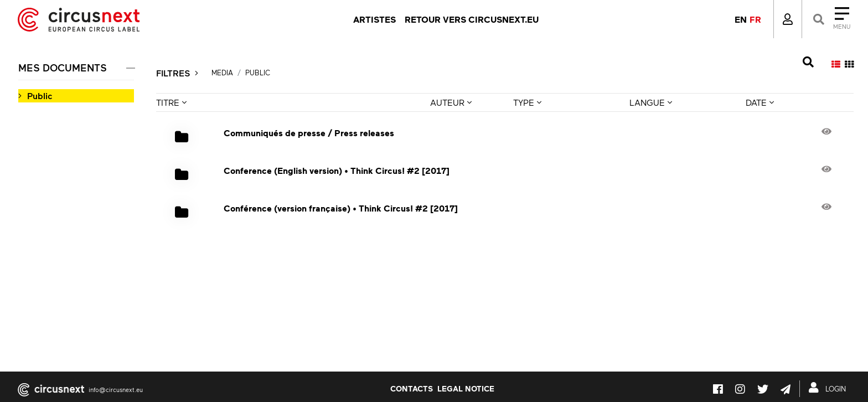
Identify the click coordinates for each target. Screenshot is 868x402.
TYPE (527, 102)
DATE (760, 102)
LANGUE (651, 102)
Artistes (374, 19)
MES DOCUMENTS (63, 68)
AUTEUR (451, 102)
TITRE (171, 102)
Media (222, 73)
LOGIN (830, 388)
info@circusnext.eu (116, 390)
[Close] (831, 19)
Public (40, 96)
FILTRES (177, 73)
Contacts (412, 388)
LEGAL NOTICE (466, 388)
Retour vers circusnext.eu (472, 19)
